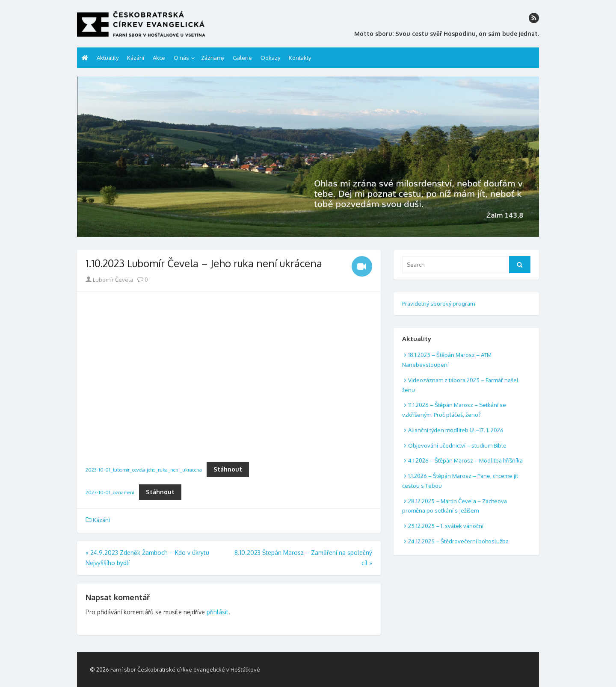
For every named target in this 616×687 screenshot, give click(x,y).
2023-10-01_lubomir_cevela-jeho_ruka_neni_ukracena (144, 470)
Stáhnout (228, 469)
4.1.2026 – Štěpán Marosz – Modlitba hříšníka (465, 460)
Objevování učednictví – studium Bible (457, 445)
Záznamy (213, 58)
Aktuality (108, 58)
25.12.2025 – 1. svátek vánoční (446, 526)
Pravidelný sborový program (438, 304)
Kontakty (300, 58)
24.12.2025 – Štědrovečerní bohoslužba (458, 541)
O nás (181, 58)
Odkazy (270, 58)
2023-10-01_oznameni (110, 492)
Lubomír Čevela (109, 280)
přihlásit (218, 612)
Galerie (242, 58)
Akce (159, 58)
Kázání (136, 58)
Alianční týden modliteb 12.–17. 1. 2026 (456, 430)
